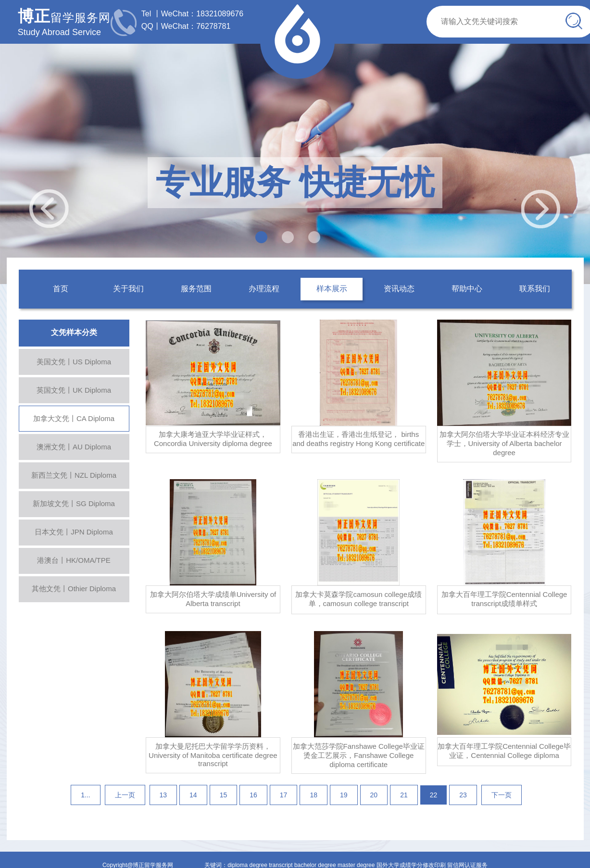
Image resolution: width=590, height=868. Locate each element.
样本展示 (332, 289)
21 (404, 795)
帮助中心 (467, 289)
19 (344, 795)
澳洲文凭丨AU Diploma (74, 447)
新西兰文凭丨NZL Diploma (74, 475)
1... (85, 795)
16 (253, 795)
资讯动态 (399, 289)
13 (163, 795)
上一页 (125, 795)
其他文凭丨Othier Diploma (74, 589)
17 (284, 795)
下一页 (502, 795)
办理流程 (264, 289)
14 (193, 795)
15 (224, 795)
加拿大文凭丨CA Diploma (74, 418)
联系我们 (535, 289)
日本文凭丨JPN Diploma (74, 532)
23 (463, 795)
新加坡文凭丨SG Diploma (74, 503)
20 (374, 795)
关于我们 (128, 289)
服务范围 (196, 289)
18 (314, 795)
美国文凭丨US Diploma (74, 362)
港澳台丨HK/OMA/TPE (74, 560)
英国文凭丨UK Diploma (74, 390)
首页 (61, 289)
